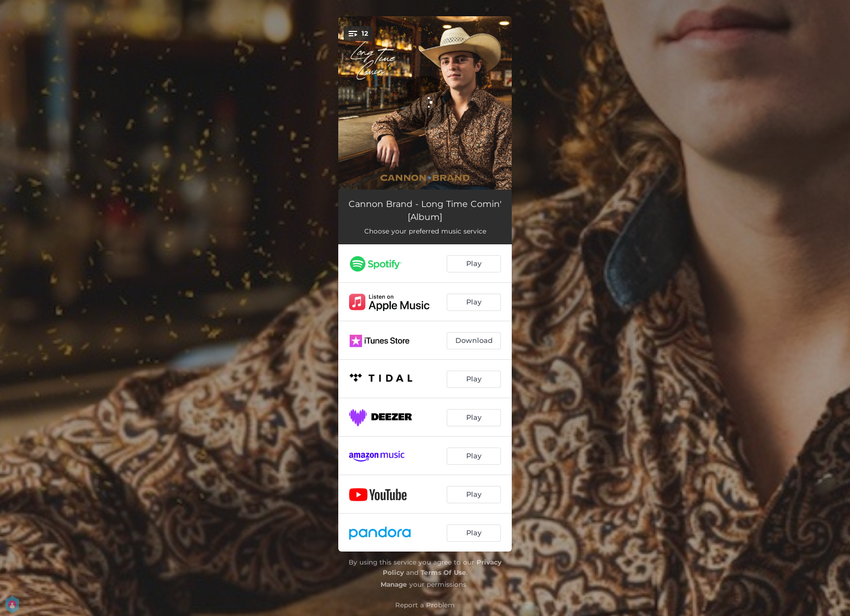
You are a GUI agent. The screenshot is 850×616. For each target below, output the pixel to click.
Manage (394, 584)
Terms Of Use (443, 572)
